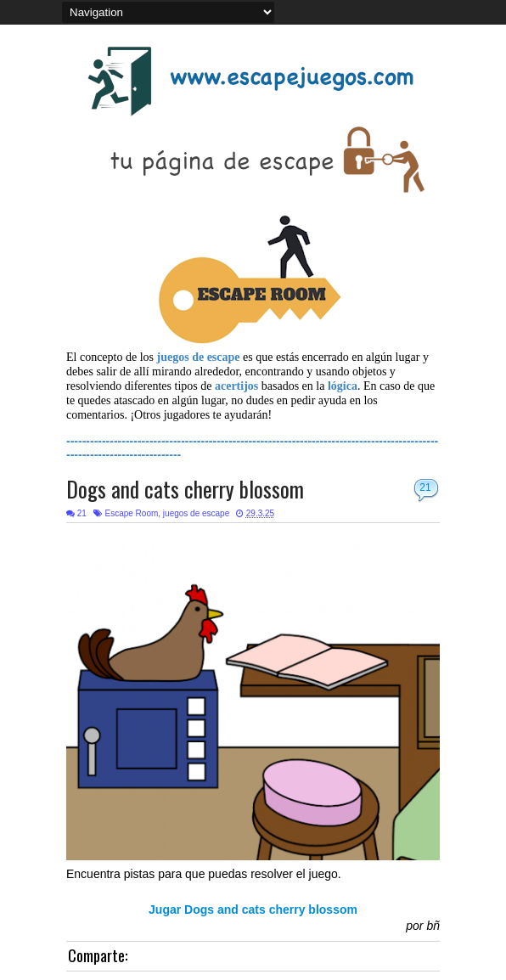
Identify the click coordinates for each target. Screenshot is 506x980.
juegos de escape (196, 513)
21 (425, 487)
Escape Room (131, 513)
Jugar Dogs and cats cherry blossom (253, 910)
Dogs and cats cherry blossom (185, 489)
